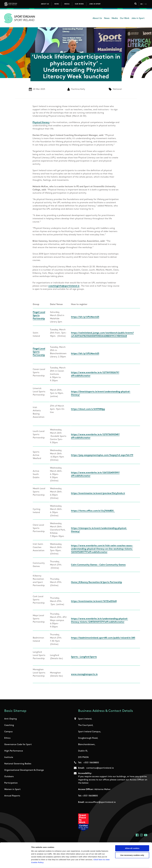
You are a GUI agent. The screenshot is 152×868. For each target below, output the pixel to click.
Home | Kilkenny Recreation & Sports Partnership (96, 582)
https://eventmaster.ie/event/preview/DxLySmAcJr (98, 493)
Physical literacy (41, 122)
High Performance (14, 751)
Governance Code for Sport (18, 745)
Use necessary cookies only (132, 847)
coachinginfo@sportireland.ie (64, 286)
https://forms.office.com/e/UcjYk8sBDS (93, 511)
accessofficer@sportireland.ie (100, 802)
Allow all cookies (132, 840)
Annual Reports (12, 796)
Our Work (79, 4)
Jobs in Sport (95, 4)
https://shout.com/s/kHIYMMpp (88, 409)
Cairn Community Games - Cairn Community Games (98, 565)
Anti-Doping (11, 719)
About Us (45, 4)
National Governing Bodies (18, 764)
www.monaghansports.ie (84, 674)
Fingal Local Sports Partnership (39, 315)
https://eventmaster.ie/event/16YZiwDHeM (94, 601)
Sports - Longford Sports (84, 657)
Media (67, 4)
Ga (146, 4)
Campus (8, 732)
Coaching (9, 725)
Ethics (7, 738)
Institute (9, 757)
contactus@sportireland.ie (100, 768)
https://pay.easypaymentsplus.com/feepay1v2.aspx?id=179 (102, 455)
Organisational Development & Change (24, 770)
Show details (125, 863)
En (141, 4)
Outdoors (9, 777)
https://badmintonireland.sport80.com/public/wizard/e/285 (103, 638)
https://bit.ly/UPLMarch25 (85, 317)
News (57, 4)
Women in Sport (12, 789)
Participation (11, 783)
